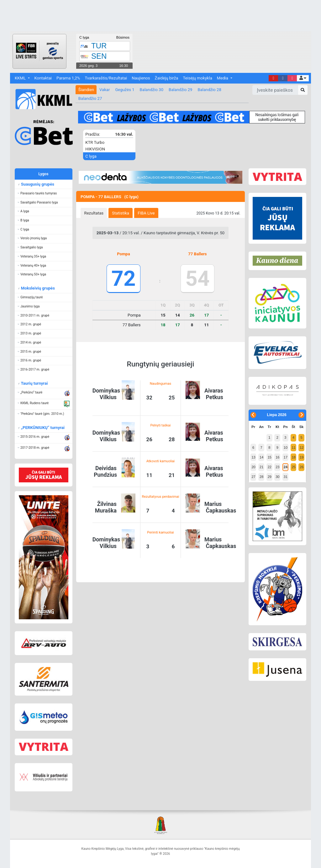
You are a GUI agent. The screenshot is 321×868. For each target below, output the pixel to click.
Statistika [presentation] (121, 213)
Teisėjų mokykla (197, 78)
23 (277, 467)
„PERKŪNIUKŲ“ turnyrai (42, 428)
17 (286, 457)
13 (253, 457)
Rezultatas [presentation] (94, 213)
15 (270, 457)
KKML (21, 78)
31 (286, 477)
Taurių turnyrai (34, 383)
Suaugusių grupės (37, 184)
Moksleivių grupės (37, 288)
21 (261, 467)
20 (253, 467)
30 (277, 477)
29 (270, 477)
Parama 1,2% (68, 78)
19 (302, 457)
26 (302, 467)
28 (261, 477)
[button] (303, 78)
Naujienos (141, 78)
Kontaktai (43, 78)
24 (286, 467)
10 (286, 448)
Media (223, 78)
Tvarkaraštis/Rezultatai (106, 78)
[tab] (94, 213)
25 (293, 467)
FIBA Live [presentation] (146, 213)
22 (270, 467)
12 (302, 448)
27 (253, 477)
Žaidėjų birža (167, 78)
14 (261, 457)
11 (293, 448)
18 (293, 457)
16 (277, 457)
